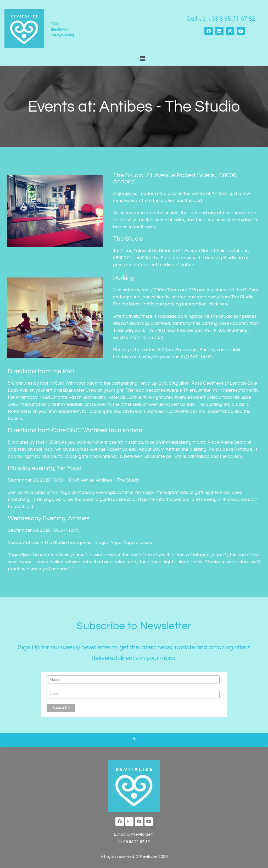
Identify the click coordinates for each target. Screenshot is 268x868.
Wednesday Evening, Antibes (49, 518)
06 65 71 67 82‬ (137, 842)
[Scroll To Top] (134, 740)
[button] (142, 59)
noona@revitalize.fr (136, 834)
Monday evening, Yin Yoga (45, 468)
